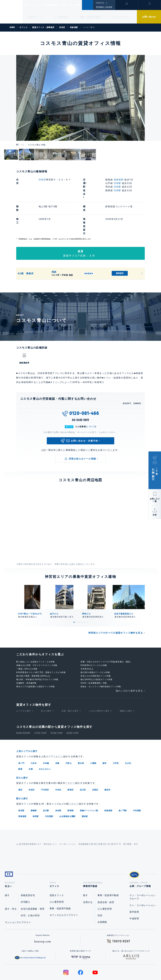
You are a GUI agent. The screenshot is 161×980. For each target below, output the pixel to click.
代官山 (69, 738)
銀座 (20, 743)
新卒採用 (134, 887)
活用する (88, 877)
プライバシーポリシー (76, 967)
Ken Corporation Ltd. (11, 12)
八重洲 (93, 738)
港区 (20, 764)
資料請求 (120, 248)
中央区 (58, 764)
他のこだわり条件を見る (129, 665)
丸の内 (128, 738)
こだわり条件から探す (99, 686)
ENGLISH (100, 3)
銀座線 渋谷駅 (73, 708)
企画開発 (102, 897)
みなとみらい (45, 743)
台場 (31, 743)
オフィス (42, 5)
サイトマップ (115, 967)
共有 (155, 515)
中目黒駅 (137, 784)
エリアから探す (24, 686)
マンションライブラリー (18, 897)
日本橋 (46, 738)
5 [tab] (84, 597)
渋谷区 (42, 180)
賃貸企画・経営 (106, 877)
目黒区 (95, 764)
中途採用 (134, 893)
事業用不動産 (59, 5)
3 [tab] (79, 597)
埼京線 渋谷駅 (56, 708)
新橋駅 (34, 784)
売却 (100, 890)
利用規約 (98, 967)
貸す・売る (11, 884)
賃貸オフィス (57, 870)
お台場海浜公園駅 (67, 790)
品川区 (83, 764)
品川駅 (46, 784)
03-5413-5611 (80, 395)
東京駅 (21, 784)
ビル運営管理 (61, 17)
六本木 (34, 738)
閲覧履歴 (126, 7)
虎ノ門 (21, 738)
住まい (29, 5)
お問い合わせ (149, 17)
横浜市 (107, 764)
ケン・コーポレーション (143, 880)
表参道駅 (119, 180)
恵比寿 (81, 738)
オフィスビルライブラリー (64, 890)
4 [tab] (82, 597)
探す (7, 870)
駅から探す (23, 772)
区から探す (46, 686)
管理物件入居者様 (104, 7)
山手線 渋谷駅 (40, 708)
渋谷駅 (117, 183)
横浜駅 (85, 790)
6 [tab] (87, 597)
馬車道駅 (22, 790)
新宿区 (71, 764)
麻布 (105, 738)
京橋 (57, 738)
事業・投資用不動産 (90, 17)
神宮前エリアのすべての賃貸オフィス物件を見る (116, 608)
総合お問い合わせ (48, 967)
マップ (92, 402)
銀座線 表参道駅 (23, 708)
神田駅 (36, 790)
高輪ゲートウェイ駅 (89, 784)
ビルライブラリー (122, 17)
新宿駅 (71, 784)
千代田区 (45, 764)
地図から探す (126, 686)
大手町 (116, 738)
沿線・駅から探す (70, 686)
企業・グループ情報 (81, 5)
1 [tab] (74, 597)
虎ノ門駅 (123, 784)
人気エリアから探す (29, 726)
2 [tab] (77, 597)
